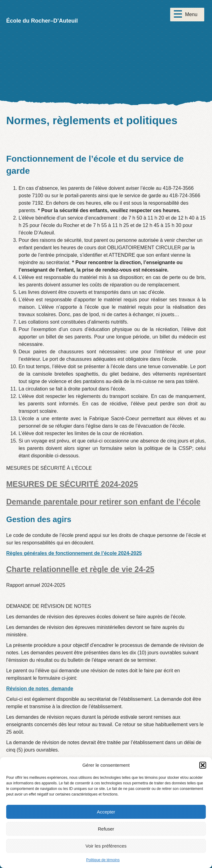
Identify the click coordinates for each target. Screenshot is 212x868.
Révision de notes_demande (40, 689)
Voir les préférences (106, 846)
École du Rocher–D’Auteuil (42, 21)
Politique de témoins (103, 860)
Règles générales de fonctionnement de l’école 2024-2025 (74, 553)
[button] (203, 765)
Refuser (106, 829)
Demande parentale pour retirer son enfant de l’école (103, 502)
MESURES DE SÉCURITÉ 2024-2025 (72, 484)
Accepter (106, 812)
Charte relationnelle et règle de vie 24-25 (80, 569)
